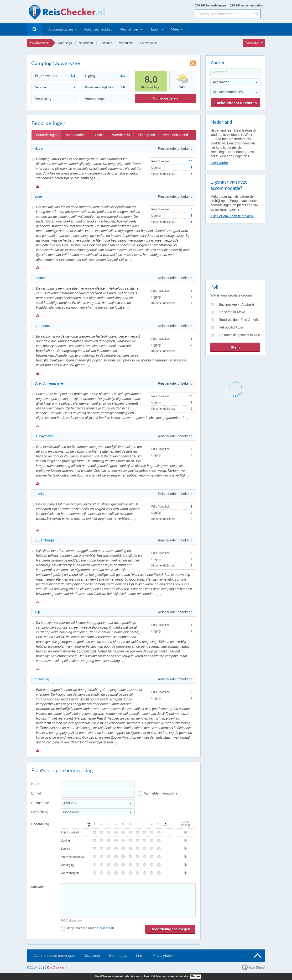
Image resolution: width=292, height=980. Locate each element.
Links (140, 956)
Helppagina (118, 956)
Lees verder (219, 163)
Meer (175, 29)
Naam (36, 784)
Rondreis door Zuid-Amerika (240, 320)
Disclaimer (92, 956)
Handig (155, 29)
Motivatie (38, 887)
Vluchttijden (129, 29)
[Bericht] (128, 900)
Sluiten (195, 976)
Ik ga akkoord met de (91, 928)
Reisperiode (40, 803)
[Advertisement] (235, 251)
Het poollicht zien (232, 327)
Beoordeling (40, 824)
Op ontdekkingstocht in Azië (239, 335)
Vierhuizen (126, 43)
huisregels (107, 928)
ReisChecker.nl (39, 43)
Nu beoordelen (165, 98)
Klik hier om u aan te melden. (232, 216)
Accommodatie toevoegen (54, 956)
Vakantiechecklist (98, 29)
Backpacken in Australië (237, 304)
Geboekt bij (40, 812)
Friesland (106, 43)
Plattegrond (146, 135)
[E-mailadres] (98, 794)
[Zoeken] (258, 14)
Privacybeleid (164, 956)
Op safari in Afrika (232, 312)
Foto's (100, 135)
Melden (37, 186)
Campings (65, 43)
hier (159, 976)
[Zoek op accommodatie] (225, 14)
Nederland (86, 43)
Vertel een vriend (175, 135)
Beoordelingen (47, 135)
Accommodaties (61, 29)
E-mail (36, 793)
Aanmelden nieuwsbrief (161, 793)
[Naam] (98, 784)
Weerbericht (121, 135)
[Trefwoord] (235, 72)
